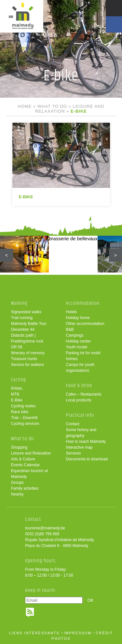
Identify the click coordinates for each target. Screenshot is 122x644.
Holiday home (78, 318)
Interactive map (79, 447)
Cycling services (25, 424)
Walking (19, 303)
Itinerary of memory (28, 353)
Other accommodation (85, 324)
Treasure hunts (24, 359)
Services (74, 453)
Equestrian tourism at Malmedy (29, 474)
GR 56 (17, 347)
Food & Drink (79, 386)
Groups (17, 483)
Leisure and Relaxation (31, 453)
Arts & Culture (23, 459)
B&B (70, 329)
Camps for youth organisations (80, 368)
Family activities (25, 488)
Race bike (20, 412)
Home (25, 106)
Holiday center (79, 341)
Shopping (19, 447)
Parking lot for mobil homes (83, 356)
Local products (79, 400)
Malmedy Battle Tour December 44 (29, 327)
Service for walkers (27, 365)
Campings (75, 335)
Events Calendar (26, 465)
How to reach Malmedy (86, 441)
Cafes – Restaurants (84, 394)
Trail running (22, 318)
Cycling (19, 380)
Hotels (72, 312)
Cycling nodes (23, 406)
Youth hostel (77, 347)
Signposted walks (26, 312)
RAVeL (17, 388)
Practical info (80, 415)
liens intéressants (34, 633)
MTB (15, 394)
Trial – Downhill (24, 418)
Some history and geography (81, 433)
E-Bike (17, 400)
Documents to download (87, 459)
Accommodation (83, 303)
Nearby (17, 494)
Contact (73, 424)
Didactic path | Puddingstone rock (27, 338)
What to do (52, 106)
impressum (78, 633)
